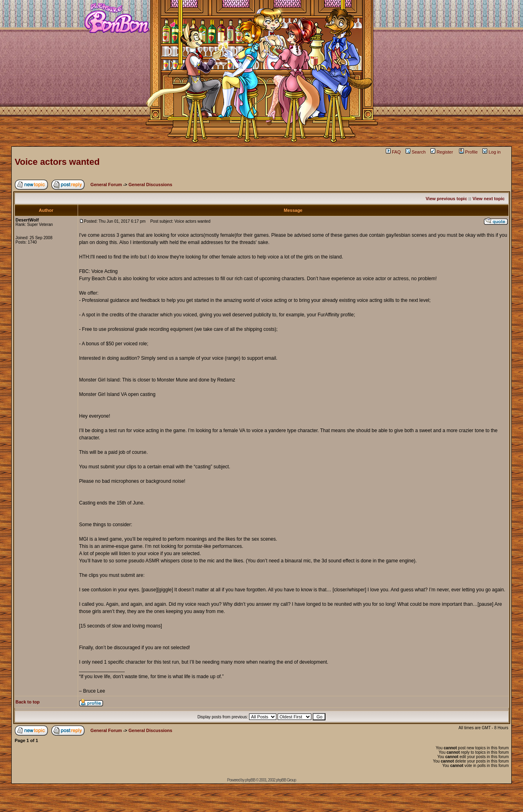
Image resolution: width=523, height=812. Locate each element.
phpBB (250, 780)
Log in (491, 152)
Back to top (28, 702)
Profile (468, 152)
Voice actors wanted (57, 162)
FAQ (393, 152)
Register (442, 152)
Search (416, 152)
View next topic (489, 199)
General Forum (106, 185)
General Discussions (150, 185)
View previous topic (446, 199)
